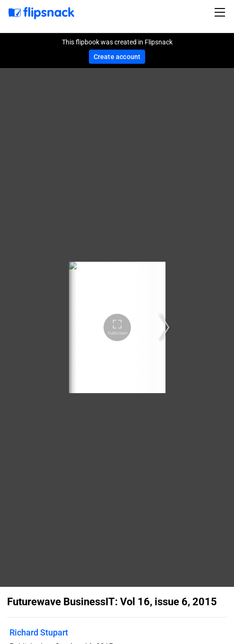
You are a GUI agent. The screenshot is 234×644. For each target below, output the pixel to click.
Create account (117, 57)
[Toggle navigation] (221, 12)
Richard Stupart (39, 632)
